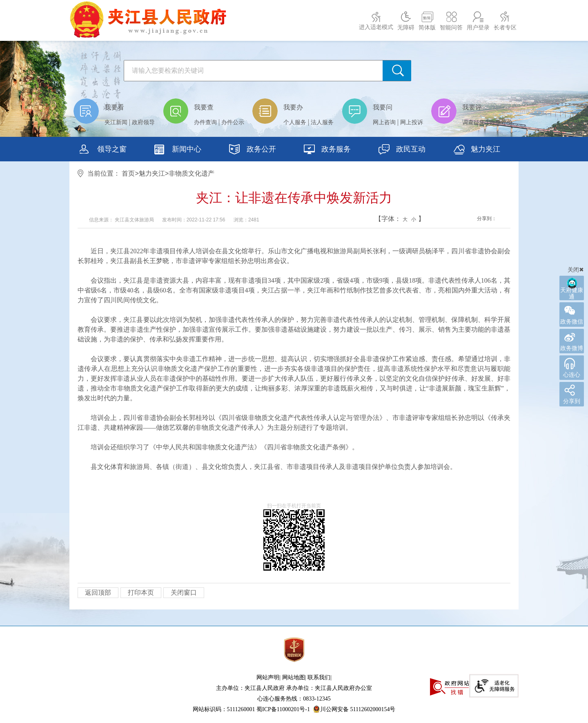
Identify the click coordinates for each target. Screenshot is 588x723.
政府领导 (143, 122)
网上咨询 (384, 122)
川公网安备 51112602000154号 (354, 709)
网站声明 (268, 677)
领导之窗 (103, 150)
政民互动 (402, 150)
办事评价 (501, 122)
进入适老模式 (376, 27)
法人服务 (322, 122)
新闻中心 (178, 150)
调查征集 (474, 122)
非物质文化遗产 (192, 173)
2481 (254, 220)
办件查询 (205, 122)
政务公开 (253, 150)
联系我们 (319, 677)
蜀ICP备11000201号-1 (283, 709)
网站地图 (294, 677)
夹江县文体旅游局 (135, 220)
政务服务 (327, 150)
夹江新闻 (116, 122)
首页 (128, 173)
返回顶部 (98, 592)
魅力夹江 (477, 150)
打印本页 (141, 592)
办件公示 (233, 122)
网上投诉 (412, 122)
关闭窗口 (184, 592)
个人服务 (295, 122)
